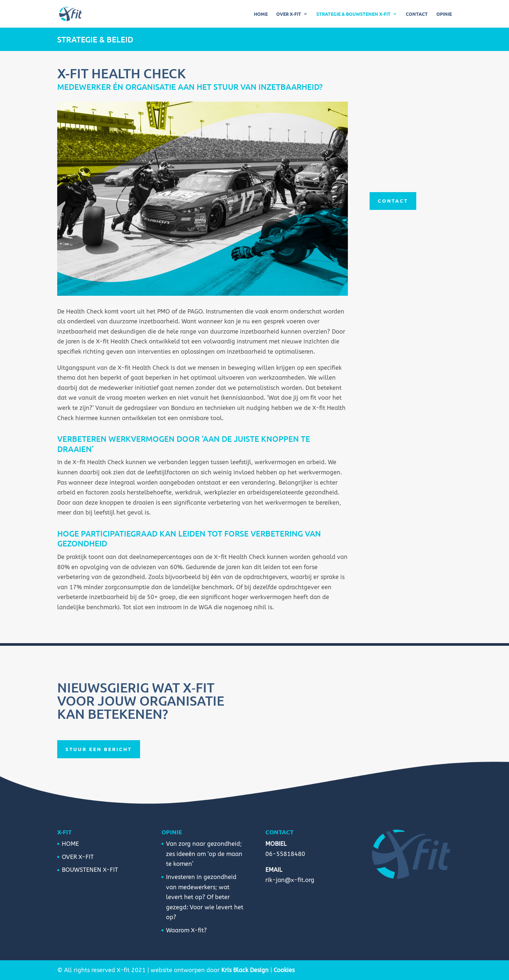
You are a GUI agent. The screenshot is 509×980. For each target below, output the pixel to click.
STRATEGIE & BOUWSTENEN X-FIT (353, 14)
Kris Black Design (245, 970)
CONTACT (417, 14)
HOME (261, 14)
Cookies (284, 970)
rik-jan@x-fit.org (290, 880)
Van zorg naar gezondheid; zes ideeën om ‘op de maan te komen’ (204, 854)
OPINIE (444, 14)
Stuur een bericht (99, 749)
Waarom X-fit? (186, 930)
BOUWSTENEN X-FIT (90, 870)
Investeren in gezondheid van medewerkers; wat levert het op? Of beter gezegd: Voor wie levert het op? (205, 897)
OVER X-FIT (289, 14)
